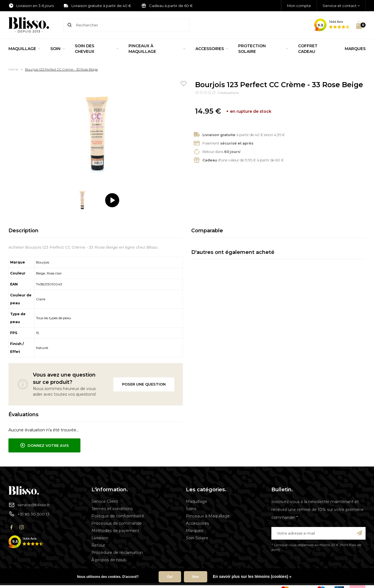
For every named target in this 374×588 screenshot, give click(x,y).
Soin (58, 49)
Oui (170, 577)
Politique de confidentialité (118, 516)
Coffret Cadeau (308, 49)
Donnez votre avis (44, 445)
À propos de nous (109, 560)
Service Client (105, 501)
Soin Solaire (197, 538)
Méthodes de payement (115, 531)
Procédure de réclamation (117, 553)
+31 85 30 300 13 (29, 514)
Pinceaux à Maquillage (157, 49)
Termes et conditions (112, 509)
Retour (98, 545)
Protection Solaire (263, 49)
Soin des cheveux (97, 49)
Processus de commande (117, 523)
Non (196, 577)
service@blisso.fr (29, 505)
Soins (191, 509)
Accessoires (212, 49)
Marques (355, 49)
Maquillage (25, 49)
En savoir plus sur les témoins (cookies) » (252, 576)
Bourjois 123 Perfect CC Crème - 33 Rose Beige (61, 69)
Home (13, 69)
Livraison (100, 538)
